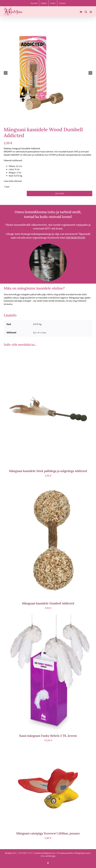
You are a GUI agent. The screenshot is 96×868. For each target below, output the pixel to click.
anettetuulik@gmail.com (45, 853)
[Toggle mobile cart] (81, 12)
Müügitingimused (82, 853)
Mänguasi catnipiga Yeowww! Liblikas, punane (48, 833)
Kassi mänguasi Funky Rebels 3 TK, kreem (48, 736)
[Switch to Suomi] (53, 3)
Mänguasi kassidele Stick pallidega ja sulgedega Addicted (48, 471)
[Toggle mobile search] (86, 12)
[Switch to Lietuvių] (62, 3)
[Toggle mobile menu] (91, 12)
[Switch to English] (44, 3)
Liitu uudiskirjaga (48, 856)
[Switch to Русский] (34, 3)
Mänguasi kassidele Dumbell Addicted (48, 603)
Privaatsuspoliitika (65, 853)
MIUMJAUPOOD (76, 238)
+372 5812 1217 (25, 853)
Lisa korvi (60, 193)
